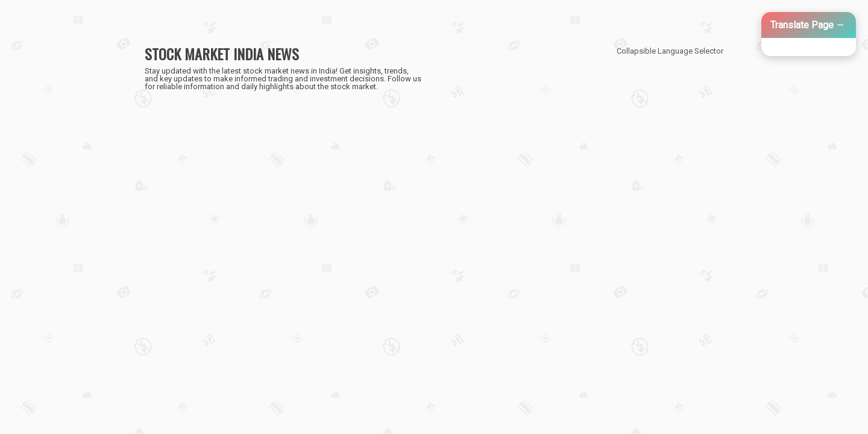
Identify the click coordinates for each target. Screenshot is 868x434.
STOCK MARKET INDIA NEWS (222, 54)
